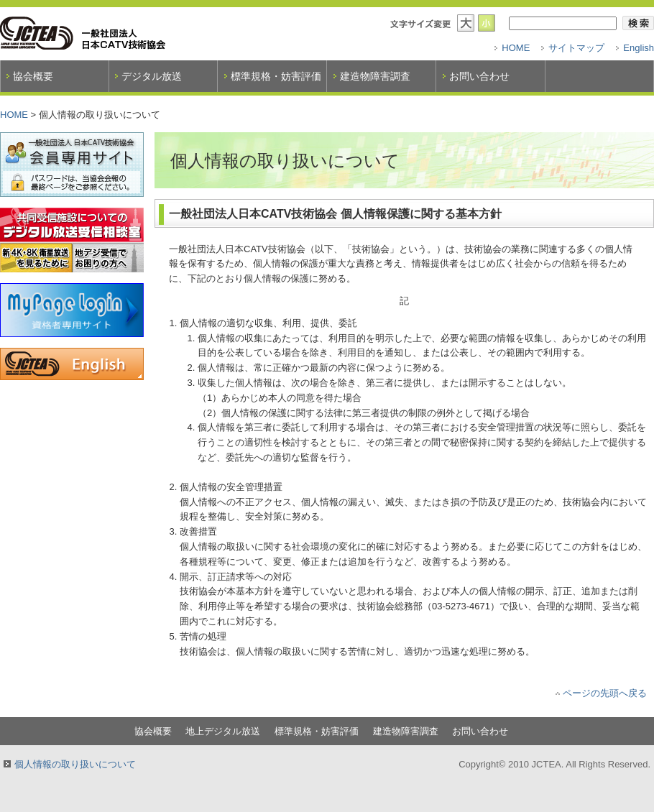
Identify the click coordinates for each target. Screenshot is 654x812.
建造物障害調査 (375, 76)
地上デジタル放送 (223, 731)
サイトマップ (576, 48)
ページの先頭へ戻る (605, 693)
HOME (516, 48)
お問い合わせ (479, 76)
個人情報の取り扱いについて (75, 764)
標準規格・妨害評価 (276, 76)
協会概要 (33, 76)
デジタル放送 (152, 76)
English (639, 48)
